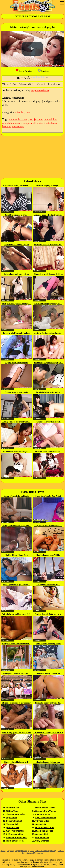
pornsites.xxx (12, 828)
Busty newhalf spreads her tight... (16, 304)
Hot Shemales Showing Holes (48, 644)
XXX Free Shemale (15, 831)
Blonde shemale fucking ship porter (48, 762)
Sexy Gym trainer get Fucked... (16, 585)
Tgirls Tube (11, 818)
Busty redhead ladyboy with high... (16, 762)
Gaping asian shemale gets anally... (16, 363)
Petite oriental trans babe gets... (16, 451)
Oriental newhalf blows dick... (16, 274)
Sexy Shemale (42, 841)
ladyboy (26, 112)
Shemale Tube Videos (16, 837)
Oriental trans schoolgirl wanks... (48, 215)
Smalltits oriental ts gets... (16, 215)
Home (3, 851)
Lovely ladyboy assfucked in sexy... (48, 393)
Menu (47, 16)
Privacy (53, 851)
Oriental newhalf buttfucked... (48, 451)
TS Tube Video (42, 821)
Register (10, 851)
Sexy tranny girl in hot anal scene (16, 733)
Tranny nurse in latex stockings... (16, 526)
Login (17, 851)
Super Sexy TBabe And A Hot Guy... (48, 496)
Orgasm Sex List (14, 821)
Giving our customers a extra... (16, 673)
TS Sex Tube (12, 811)
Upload (31, 851)
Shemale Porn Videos (46, 811)
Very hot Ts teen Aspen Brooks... (48, 526)
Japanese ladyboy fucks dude (48, 422)
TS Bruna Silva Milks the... (48, 585)
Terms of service (42, 851)
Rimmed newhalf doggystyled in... (48, 274)
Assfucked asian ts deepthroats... (48, 333)
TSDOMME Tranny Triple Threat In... (48, 733)
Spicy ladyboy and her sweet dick (16, 614)
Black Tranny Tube (44, 831)
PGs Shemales (42, 837)
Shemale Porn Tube (15, 814)
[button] (32, 49)
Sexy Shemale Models (46, 818)
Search (24, 851)
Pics (41, 16)
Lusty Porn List (43, 814)
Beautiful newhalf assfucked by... (48, 245)
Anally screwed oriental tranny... (16, 422)
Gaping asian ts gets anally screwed (16, 393)
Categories (21, 16)
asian (18, 112)
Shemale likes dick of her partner (16, 703)
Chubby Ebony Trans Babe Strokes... (16, 555)
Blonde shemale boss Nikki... (48, 555)
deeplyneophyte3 (40, 91)
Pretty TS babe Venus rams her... (16, 644)
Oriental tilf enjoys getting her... (48, 304)
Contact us (38, 853)
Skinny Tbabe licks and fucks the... (16, 496)
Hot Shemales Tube (45, 828)
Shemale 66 (41, 824)
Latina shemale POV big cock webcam (48, 614)
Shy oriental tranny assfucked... (16, 185)
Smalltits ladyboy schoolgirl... (48, 185)
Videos (33, 16)
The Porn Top (12, 808)
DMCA (61, 851)
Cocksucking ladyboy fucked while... (16, 245)
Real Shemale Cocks (45, 808)
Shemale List (41, 834)
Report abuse (27, 853)
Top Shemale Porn (15, 841)
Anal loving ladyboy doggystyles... (48, 363)
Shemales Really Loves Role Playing (48, 674)
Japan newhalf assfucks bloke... (16, 333)
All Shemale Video (15, 834)
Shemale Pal (12, 824)
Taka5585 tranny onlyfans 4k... (48, 703)
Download (43, 71)
